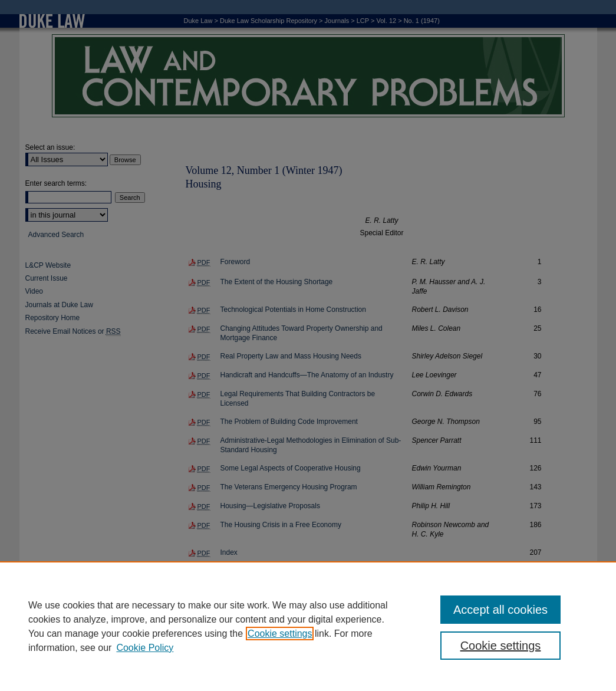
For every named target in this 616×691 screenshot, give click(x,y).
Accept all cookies (500, 610)
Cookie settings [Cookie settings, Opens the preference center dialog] (501, 646)
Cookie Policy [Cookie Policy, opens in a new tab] (145, 648)
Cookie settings (280, 634)
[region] (308, 626)
